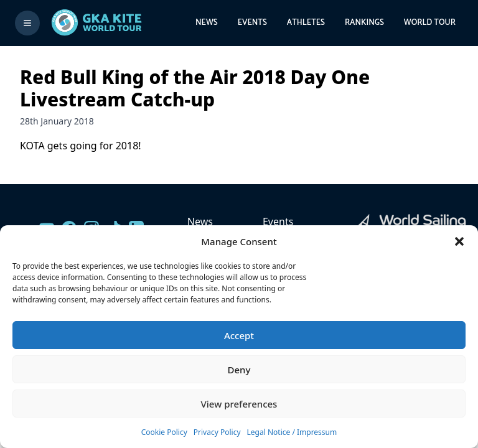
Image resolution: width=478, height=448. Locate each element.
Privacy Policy (217, 432)
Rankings (364, 23)
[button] (459, 241)
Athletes (306, 23)
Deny (239, 370)
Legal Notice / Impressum (292, 432)
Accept (239, 335)
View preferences (239, 404)
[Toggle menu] (27, 23)
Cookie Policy (164, 432)
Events (252, 23)
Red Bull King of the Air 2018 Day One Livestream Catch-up (195, 88)
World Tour (430, 23)
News (207, 23)
